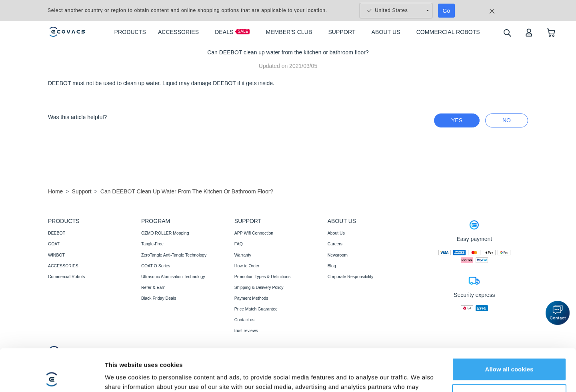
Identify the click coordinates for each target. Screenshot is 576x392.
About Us (336, 233)
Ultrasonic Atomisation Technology (173, 277)
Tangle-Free (152, 244)
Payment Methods (251, 298)
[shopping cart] (551, 32)
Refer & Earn (153, 287)
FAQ (239, 244)
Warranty (243, 255)
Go (447, 11)
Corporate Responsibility (350, 277)
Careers (335, 244)
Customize (510, 353)
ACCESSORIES (63, 266)
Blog (332, 266)
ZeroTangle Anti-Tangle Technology (174, 255)
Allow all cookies (509, 327)
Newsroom (338, 255)
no (507, 120)
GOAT (54, 244)
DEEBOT (57, 233)
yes (457, 120)
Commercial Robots (66, 277)
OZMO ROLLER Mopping (165, 233)
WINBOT (56, 255)
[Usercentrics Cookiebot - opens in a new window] (52, 376)
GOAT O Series (156, 266)
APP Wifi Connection (254, 233)
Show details (123, 376)
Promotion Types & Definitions (262, 277)
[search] (507, 33)
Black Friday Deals (159, 298)
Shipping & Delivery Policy (259, 287)
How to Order (247, 266)
